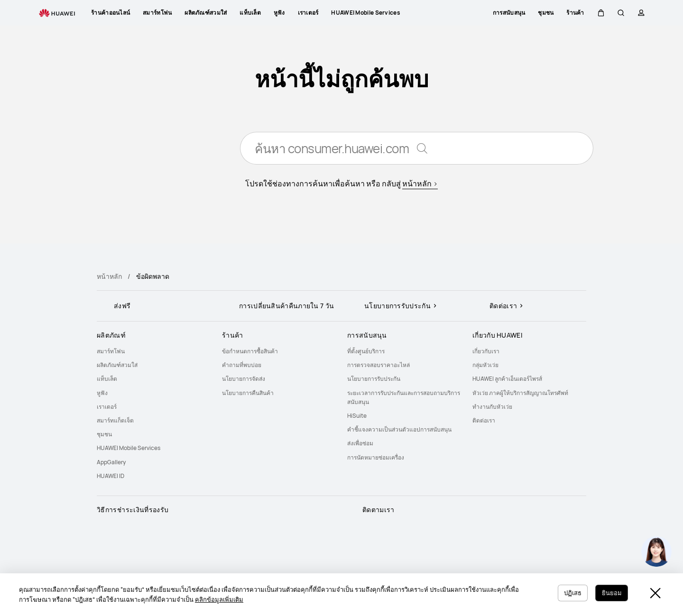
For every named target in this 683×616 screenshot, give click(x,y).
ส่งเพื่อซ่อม (360, 443)
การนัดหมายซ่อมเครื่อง (376, 457)
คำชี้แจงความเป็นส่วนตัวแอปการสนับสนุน (399, 429)
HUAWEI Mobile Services (129, 448)
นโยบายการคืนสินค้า (248, 393)
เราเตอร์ (107, 407)
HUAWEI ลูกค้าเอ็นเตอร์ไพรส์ (507, 379)
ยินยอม (610, 592)
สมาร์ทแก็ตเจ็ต (115, 420)
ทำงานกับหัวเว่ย (492, 407)
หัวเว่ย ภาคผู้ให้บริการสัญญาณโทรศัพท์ (520, 393)
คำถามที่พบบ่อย (242, 365)
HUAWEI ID (111, 476)
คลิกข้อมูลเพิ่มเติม (229, 599)
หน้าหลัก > (420, 185)
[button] (601, 13)
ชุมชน (104, 434)
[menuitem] (154, 351)
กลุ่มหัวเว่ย (485, 365)
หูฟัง (102, 393)
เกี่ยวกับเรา (486, 351)
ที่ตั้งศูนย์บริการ (366, 351)
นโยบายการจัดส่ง (244, 379)
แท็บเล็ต (107, 379)
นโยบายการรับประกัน (374, 379)
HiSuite (357, 416)
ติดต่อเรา (484, 420)
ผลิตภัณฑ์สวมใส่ (117, 365)
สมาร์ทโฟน (111, 351)
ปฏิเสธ (569, 592)
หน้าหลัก (109, 276)
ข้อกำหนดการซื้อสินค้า (250, 351)
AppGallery (111, 462)
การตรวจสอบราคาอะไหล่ (378, 365)
